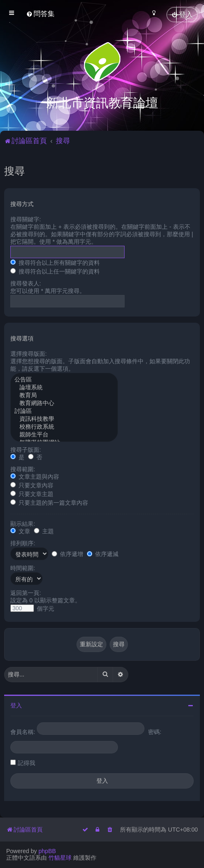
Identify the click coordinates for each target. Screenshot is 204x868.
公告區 (64, 379)
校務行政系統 (64, 426)
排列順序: (23, 542)
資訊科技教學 (64, 418)
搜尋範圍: (23, 468)
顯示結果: (23, 523)
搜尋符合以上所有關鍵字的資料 (55, 262)
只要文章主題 (32, 493)
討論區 (64, 411)
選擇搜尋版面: (29, 353)
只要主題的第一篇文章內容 (49, 502)
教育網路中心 (64, 403)
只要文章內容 (32, 484)
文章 (20, 530)
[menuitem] (40, 14)
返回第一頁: (26, 592)
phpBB (47, 851)
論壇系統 (64, 387)
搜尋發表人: (26, 283)
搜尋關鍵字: (26, 218)
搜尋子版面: (26, 449)
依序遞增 (67, 553)
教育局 (64, 395)
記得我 (26, 762)
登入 (16, 705)
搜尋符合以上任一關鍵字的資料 (55, 271)
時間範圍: (23, 567)
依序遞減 (103, 553)
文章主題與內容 (35, 476)
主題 (44, 530)
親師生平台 (64, 434)
